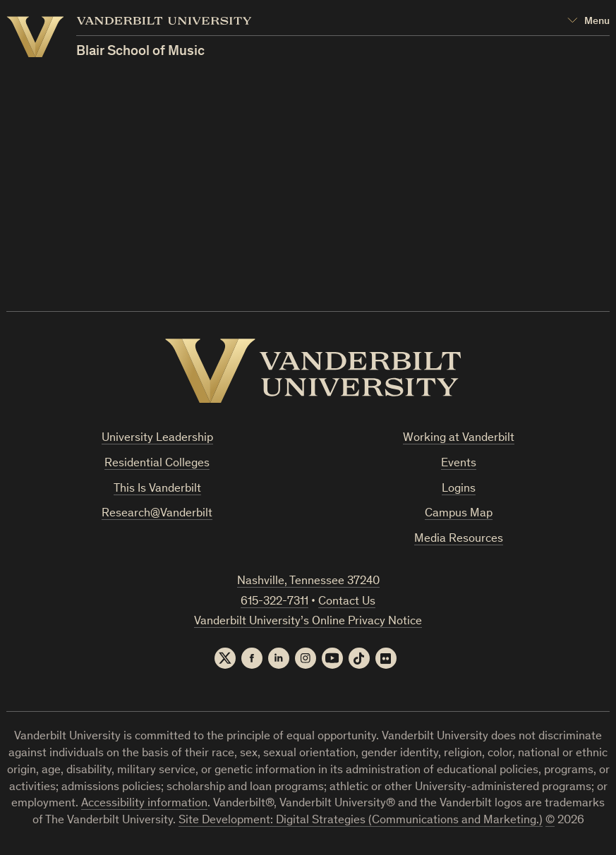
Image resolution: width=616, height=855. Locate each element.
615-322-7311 (274, 602)
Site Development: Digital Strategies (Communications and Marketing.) (361, 821)
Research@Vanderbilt (157, 514)
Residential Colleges (157, 464)
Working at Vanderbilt (459, 438)
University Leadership (157, 438)
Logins (459, 489)
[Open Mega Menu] (588, 22)
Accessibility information (144, 804)
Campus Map (459, 514)
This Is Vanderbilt (157, 489)
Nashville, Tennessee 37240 (308, 582)
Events (459, 464)
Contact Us (347, 602)
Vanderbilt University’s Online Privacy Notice (308, 622)
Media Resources (459, 539)
